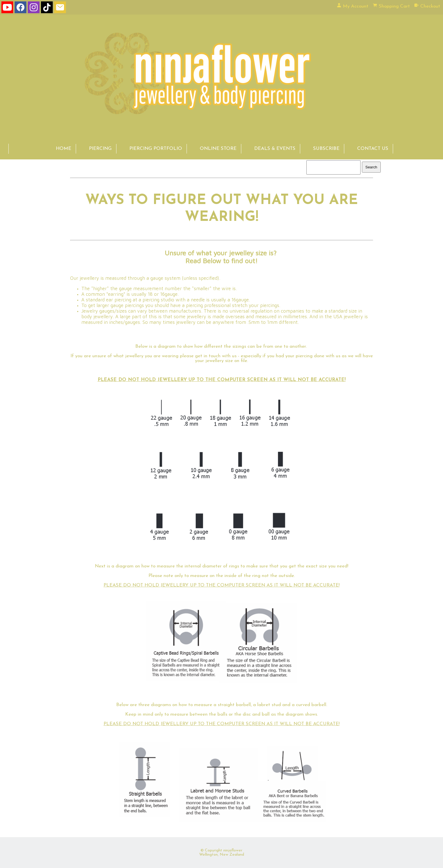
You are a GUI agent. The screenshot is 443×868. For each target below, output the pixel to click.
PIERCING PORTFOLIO (156, 149)
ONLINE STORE (218, 149)
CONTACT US (373, 149)
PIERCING (100, 149)
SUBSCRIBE (326, 149)
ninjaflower (233, 850)
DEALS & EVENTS (275, 149)
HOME (64, 149)
